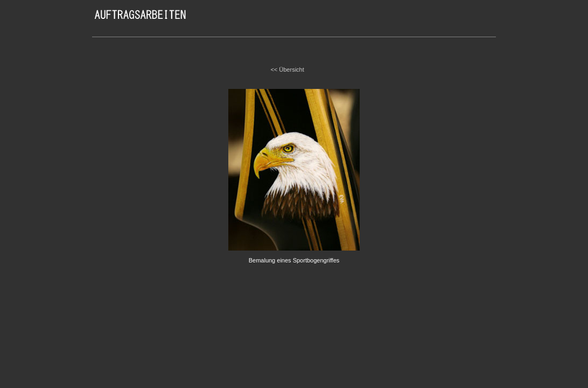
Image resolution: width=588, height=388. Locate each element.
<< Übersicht (287, 70)
